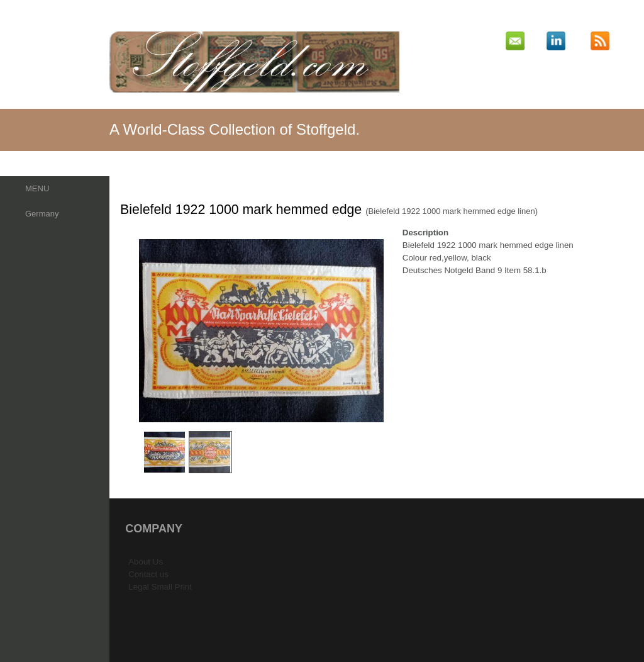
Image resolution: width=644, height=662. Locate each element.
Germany (42, 214)
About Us (146, 562)
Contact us (148, 574)
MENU (37, 188)
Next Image (394, 331)
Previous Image (129, 331)
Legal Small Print (160, 587)
